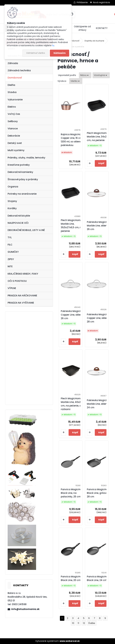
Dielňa (11, 85)
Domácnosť (15, 78)
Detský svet (15, 143)
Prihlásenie (82, 2)
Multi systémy (16, 150)
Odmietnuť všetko (36, 53)
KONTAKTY (102, 28)
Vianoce (13, 129)
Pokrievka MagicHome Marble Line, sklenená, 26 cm (100, 226)
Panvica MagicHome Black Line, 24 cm (99, 578)
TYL (10, 237)
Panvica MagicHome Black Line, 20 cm (73, 578)
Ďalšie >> (92, 623)
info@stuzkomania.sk (25, 609)
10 (73, 623)
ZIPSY (11, 259)
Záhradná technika (19, 70)
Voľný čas (14, 114)
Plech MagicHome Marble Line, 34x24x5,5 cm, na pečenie (100, 137)
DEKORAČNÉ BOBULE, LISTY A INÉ (26, 230)
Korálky (12, 208)
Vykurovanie (15, 100)
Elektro (12, 107)
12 (84, 623)
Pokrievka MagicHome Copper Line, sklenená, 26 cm (74, 315)
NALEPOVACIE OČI (18, 223)
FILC (10, 245)
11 (78, 623)
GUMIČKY (13, 252)
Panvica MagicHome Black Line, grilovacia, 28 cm (99, 493)
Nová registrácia (101, 2)
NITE (10, 266)
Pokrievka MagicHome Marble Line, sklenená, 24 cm (100, 404)
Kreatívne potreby (19, 165)
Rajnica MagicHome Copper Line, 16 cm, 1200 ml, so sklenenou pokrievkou (73, 140)
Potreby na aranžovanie (22, 194)
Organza (13, 187)
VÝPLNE (12, 288)
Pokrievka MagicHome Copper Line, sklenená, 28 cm (100, 318)
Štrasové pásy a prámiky (23, 179)
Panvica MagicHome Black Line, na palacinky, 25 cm (73, 493)
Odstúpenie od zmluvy (82, 28)
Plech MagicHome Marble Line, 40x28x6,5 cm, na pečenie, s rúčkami (74, 404)
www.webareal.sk (70, 641)
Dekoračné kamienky (20, 172)
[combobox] (85, 75)
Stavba (12, 92)
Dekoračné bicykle (19, 216)
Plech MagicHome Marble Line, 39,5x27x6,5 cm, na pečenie (72, 226)
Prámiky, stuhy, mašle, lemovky (26, 158)
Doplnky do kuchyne (94, 41)
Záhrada (13, 63)
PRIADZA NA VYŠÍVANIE (21, 303)
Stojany (12, 201)
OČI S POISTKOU (17, 281)
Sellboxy (13, 121)
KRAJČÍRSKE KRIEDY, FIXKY (23, 274)
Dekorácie (14, 136)
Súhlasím (60, 53)
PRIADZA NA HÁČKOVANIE (22, 296)
